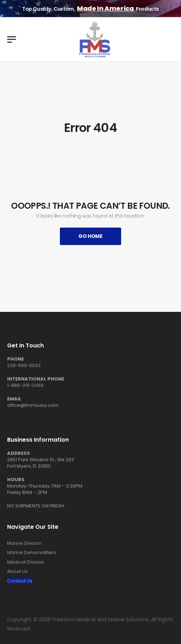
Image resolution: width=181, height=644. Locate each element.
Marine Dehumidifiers (32, 553)
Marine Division (24, 543)
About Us (17, 571)
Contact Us (20, 581)
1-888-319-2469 (25, 385)
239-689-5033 (24, 365)
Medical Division (26, 562)
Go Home (90, 236)
